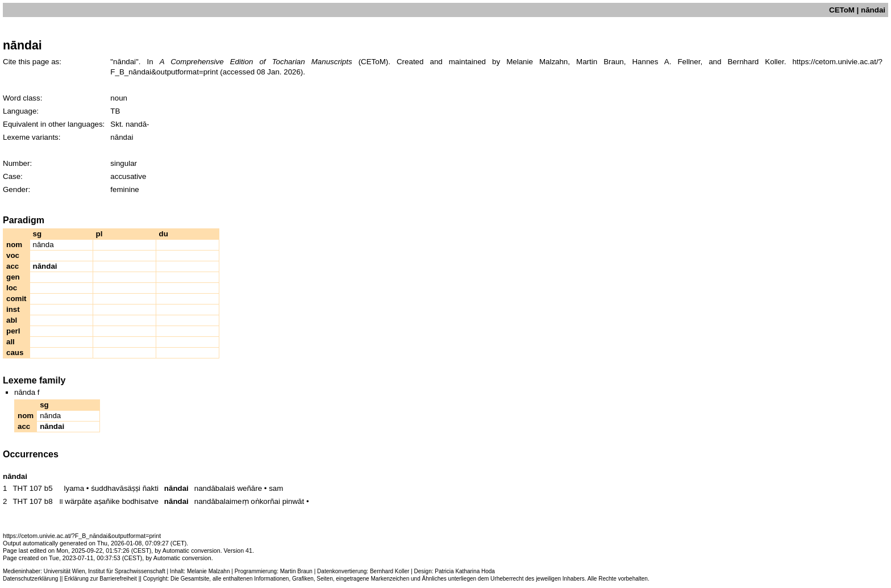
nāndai (176, 488)
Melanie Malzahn (209, 571)
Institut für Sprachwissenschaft (127, 571)
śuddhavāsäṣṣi (116, 488)
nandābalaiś (215, 488)
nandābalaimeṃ (222, 501)
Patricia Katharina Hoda (465, 571)
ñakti (151, 488)
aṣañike (107, 501)
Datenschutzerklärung (30, 579)
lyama (74, 488)
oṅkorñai (265, 501)
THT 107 (27, 488)
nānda (43, 245)
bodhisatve (140, 501)
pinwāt (293, 501)
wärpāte (78, 501)
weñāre (249, 488)
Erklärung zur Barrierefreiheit (101, 579)
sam (276, 488)
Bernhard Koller (390, 571)
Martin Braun (296, 571)
